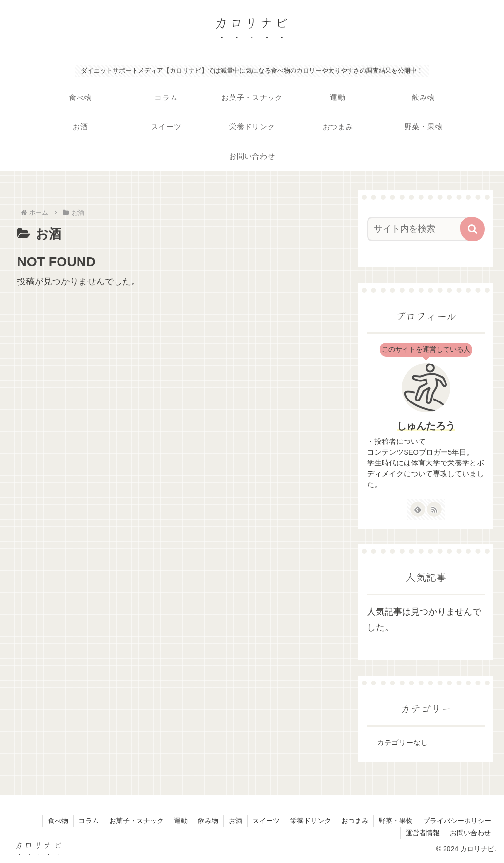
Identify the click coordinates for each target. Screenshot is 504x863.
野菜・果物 (396, 821)
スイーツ (266, 821)
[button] (472, 229)
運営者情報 (423, 833)
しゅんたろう (426, 426)
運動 (181, 821)
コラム (89, 821)
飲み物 (208, 821)
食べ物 (58, 821)
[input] (421, 229)
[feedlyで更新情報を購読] (418, 509)
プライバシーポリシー (457, 821)
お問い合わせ (470, 833)
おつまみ (355, 821)
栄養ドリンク (310, 821)
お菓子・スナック (136, 821)
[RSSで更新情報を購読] (434, 509)
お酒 (235, 821)
